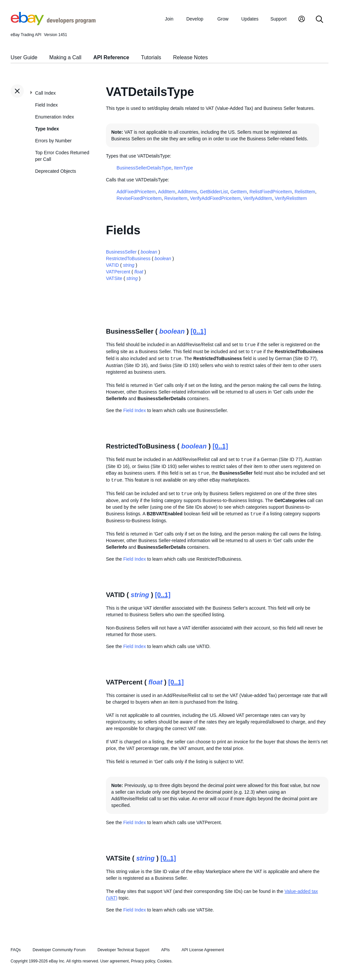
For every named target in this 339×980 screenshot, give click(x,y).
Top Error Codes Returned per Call (62, 156)
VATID (112, 265)
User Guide (24, 57)
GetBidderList (214, 192)
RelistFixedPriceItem (271, 192)
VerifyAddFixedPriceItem (215, 198)
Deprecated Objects (56, 171)
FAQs (16, 950)
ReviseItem (176, 198)
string (129, 265)
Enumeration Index (55, 117)
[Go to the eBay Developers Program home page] (53, 23)
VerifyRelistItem (291, 198)
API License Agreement (203, 950)
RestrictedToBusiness (128, 258)
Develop (195, 19)
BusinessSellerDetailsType (144, 168)
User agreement (115, 961)
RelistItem (305, 192)
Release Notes (191, 57)
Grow (223, 19)
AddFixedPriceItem (136, 192)
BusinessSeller (121, 252)
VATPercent (118, 272)
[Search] (319, 20)
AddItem (167, 192)
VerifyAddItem (258, 198)
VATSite (114, 278)
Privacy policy (143, 961)
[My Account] (302, 20)
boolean (149, 252)
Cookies (164, 961)
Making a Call (65, 57)
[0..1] (198, 331)
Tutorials (151, 57)
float (139, 272)
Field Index (46, 105)
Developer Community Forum (59, 950)
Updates (250, 19)
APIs (166, 950)
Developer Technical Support (123, 950)
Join (169, 19)
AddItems (187, 192)
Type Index (47, 129)
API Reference (111, 57)
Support (279, 19)
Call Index (45, 93)
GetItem (239, 192)
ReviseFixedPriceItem (139, 198)
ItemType (184, 168)
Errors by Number (53, 141)
